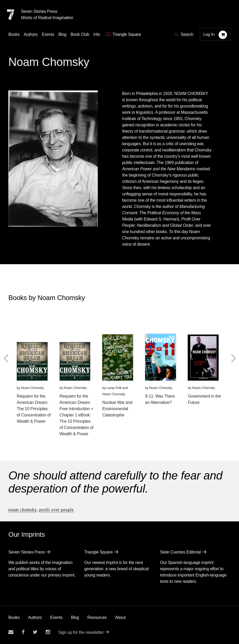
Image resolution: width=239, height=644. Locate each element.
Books (14, 617)
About (120, 617)
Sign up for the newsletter (81, 632)
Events (56, 617)
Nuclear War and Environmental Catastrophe (117, 409)
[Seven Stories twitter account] (35, 632)
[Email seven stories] (11, 632)
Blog (75, 617)
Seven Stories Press (39, 11)
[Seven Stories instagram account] (48, 632)
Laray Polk (114, 388)
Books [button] (14, 34)
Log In (209, 34)
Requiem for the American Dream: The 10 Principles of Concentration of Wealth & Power (34, 409)
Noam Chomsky (32, 388)
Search (187, 34)
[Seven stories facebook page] (23, 632)
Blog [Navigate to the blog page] (62, 34)
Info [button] (97, 34)
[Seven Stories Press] (10, 15)
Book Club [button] (80, 34)
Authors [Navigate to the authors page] (31, 34)
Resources (97, 617)
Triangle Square (98, 552)
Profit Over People (57, 510)
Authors (35, 617)
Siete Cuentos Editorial (180, 552)
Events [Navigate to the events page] (48, 34)
